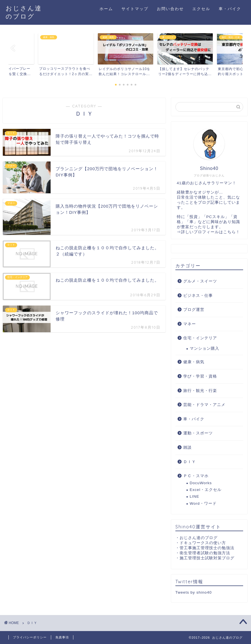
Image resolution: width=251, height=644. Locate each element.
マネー (190, 324)
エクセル (201, 9)
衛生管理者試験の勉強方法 (205, 553)
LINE (195, 496)
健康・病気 (194, 362)
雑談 (187, 447)
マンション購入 (204, 348)
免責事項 (62, 637)
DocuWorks (201, 483)
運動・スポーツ (198, 433)
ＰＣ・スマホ (196, 476)
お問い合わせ (170, 9)
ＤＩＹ (190, 462)
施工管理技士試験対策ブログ (207, 558)
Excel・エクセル (206, 490)
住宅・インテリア (200, 338)
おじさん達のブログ (199, 538)
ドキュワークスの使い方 (203, 543)
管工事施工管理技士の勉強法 (207, 548)
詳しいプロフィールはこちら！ (211, 232)
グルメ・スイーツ (200, 281)
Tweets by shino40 (194, 592)
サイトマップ (135, 9)
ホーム (106, 9)
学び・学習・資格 (200, 376)
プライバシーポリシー (30, 637)
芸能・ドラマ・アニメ (204, 405)
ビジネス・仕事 (198, 296)
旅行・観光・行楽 (200, 391)
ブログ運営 (194, 310)
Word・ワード (203, 503)
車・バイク (230, 9)
